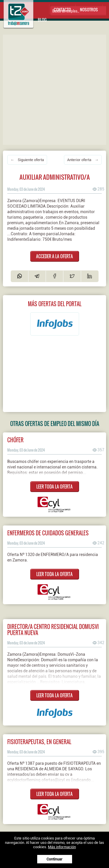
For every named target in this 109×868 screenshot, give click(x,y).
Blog (42, 20)
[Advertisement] (54, 89)
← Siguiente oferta (27, 160)
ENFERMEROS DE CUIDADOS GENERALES (48, 533)
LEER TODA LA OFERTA (54, 486)
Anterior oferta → (83, 160)
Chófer (15, 440)
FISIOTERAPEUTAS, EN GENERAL (39, 742)
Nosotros (89, 9)
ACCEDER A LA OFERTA (54, 256)
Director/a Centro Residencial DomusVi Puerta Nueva (53, 630)
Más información (62, 847)
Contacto (62, 9)
